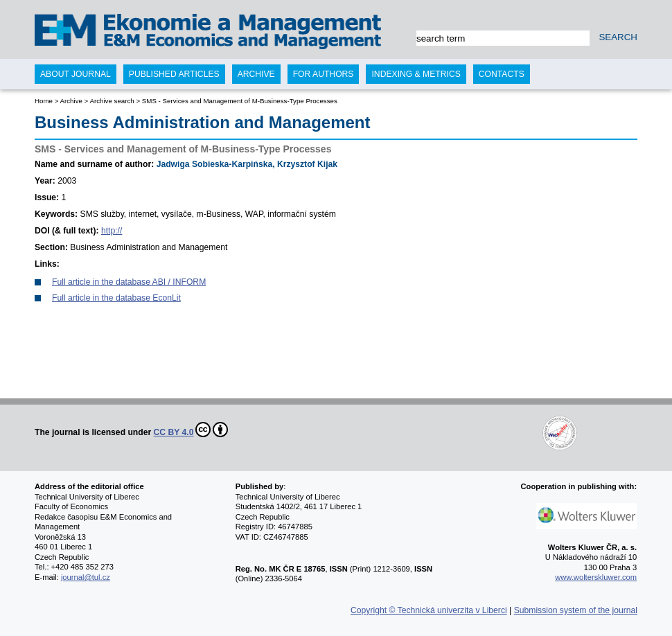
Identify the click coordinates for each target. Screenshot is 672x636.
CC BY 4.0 (191, 430)
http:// (112, 231)
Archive (71, 101)
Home (44, 101)
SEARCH (618, 37)
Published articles (174, 74)
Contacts (502, 74)
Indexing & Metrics (416, 74)
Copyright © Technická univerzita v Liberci (429, 610)
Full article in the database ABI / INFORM (129, 282)
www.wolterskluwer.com (596, 577)
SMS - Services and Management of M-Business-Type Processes (240, 101)
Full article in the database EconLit (116, 298)
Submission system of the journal (576, 610)
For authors (324, 74)
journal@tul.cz (86, 577)
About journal (76, 74)
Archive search (112, 101)
